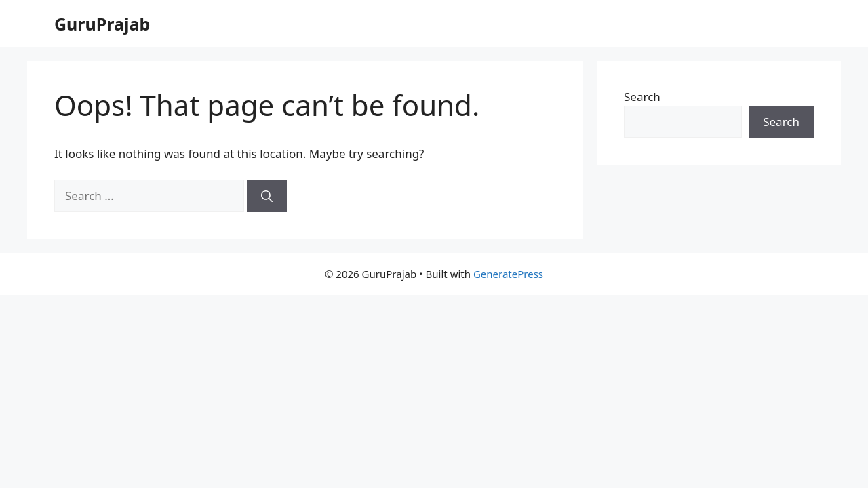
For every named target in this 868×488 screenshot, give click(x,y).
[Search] (267, 196)
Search (642, 97)
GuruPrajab (102, 24)
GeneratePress (508, 274)
